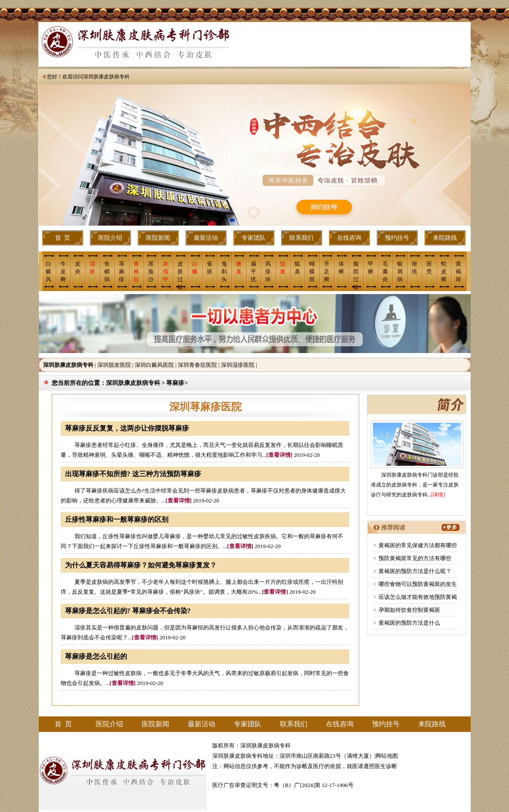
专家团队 (254, 238)
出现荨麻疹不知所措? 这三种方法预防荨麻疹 (133, 474)
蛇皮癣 (444, 271)
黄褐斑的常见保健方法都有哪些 (418, 545)
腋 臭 (239, 268)
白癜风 (48, 271)
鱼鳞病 (107, 271)
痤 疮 (414, 268)
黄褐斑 (458, 271)
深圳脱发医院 (114, 365)
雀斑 (209, 268)
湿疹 (92, 268)
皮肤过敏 (180, 275)
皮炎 (78, 268)
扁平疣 (253, 271)
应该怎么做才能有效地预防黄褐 (418, 597)
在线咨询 (349, 238)
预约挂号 (397, 238)
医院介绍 (110, 238)
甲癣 (371, 268)
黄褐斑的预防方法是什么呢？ (415, 571)
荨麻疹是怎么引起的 (96, 656)
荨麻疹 (122, 271)
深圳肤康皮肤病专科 (106, 77)
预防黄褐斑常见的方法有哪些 (415, 558)
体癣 (341, 268)
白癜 (195, 268)
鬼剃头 (224, 271)
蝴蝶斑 (312, 271)
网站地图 (387, 756)
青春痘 (136, 271)
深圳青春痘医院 (197, 365)
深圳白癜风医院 (154, 365)
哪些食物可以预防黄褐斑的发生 (418, 584)
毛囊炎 (385, 271)
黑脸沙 (151, 271)
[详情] (438, 495)
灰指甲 (166, 271)
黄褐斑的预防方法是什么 (409, 623)
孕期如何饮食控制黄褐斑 (409, 610)
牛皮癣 (63, 271)
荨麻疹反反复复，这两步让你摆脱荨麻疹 (127, 428)
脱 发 (283, 268)
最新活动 (206, 238)
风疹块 (268, 271)
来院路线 (445, 238)
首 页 (63, 238)
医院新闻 (158, 238)
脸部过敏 (356, 275)
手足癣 (327, 271)
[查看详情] (279, 455)
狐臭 (297, 268)
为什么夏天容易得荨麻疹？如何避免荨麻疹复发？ (141, 565)
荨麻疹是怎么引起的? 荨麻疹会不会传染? (128, 611)
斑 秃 (429, 268)
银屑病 (400, 271)
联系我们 (301, 238)
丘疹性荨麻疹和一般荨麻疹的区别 (117, 519)
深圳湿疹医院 (238, 365)
